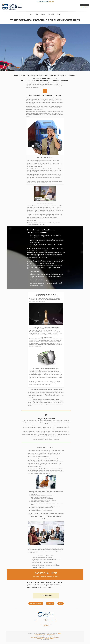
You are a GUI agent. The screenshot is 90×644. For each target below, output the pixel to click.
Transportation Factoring (50, 636)
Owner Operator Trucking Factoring (38, 637)
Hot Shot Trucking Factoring (54, 637)
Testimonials (51, 14)
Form (61, 603)
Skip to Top (46, 625)
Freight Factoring (39, 636)
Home (31, 14)
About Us (43, 14)
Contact (59, 14)
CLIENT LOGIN (85, 5)
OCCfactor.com (46, 627)
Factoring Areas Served (40, 635)
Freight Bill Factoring (49, 638)
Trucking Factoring (51, 635)
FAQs (37, 14)
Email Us (50, 603)
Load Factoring (40, 638)
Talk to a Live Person (36, 603)
